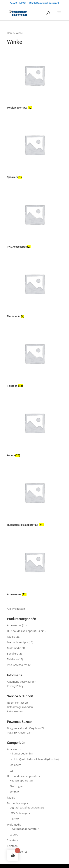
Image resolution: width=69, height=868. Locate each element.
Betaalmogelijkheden (20, 707)
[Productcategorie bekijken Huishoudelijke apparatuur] (35, 497)
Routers (15, 819)
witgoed (15, 792)
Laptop (14, 834)
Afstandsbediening (21, 753)
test (12, 771)
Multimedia (14, 648)
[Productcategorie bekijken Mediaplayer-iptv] (35, 79)
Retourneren (15, 711)
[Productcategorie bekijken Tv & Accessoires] (35, 218)
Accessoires (14, 625)
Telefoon (12, 659)
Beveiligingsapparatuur (24, 829)
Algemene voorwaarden (22, 682)
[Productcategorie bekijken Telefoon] (35, 357)
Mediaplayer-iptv (17, 642)
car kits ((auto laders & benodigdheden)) (34, 759)
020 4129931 (20, 3)
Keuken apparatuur (22, 780)
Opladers (15, 765)
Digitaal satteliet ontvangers (27, 807)
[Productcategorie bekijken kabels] (35, 427)
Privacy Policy (15, 686)
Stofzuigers (17, 786)
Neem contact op (17, 703)
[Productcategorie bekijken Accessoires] (35, 566)
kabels (11, 637)
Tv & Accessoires (17, 665)
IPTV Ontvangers (20, 813)
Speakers (13, 654)
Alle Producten (16, 609)
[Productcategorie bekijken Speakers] (35, 149)
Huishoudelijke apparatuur (24, 631)
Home (10, 33)
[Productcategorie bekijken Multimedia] (35, 288)
